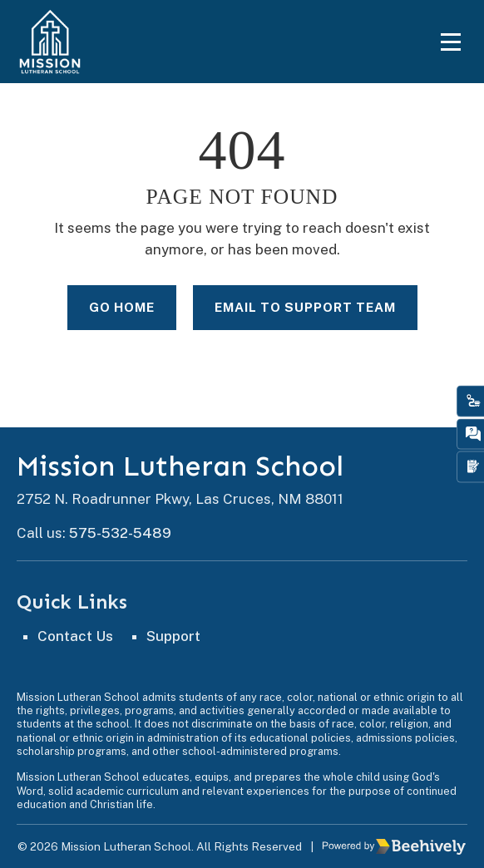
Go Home (122, 307)
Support (173, 636)
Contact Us (75, 636)
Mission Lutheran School (180, 466)
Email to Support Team (305, 307)
